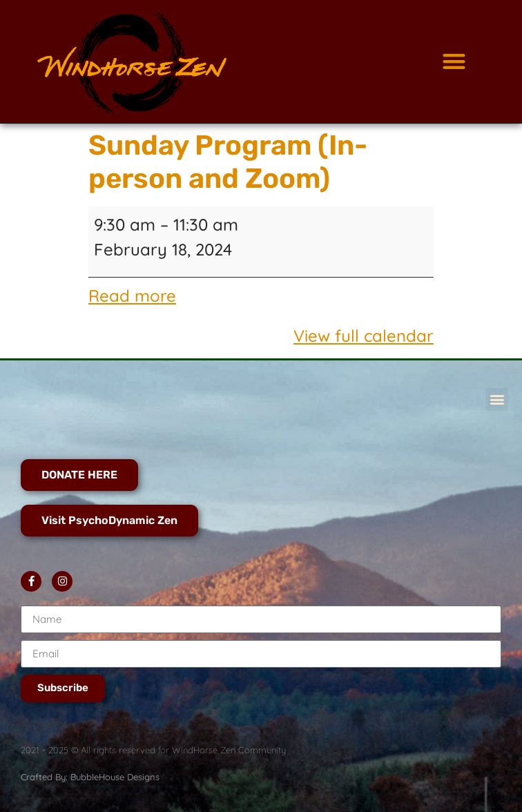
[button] (455, 62)
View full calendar (364, 336)
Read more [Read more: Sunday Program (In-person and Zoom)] (132, 296)
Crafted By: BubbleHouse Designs (90, 777)
